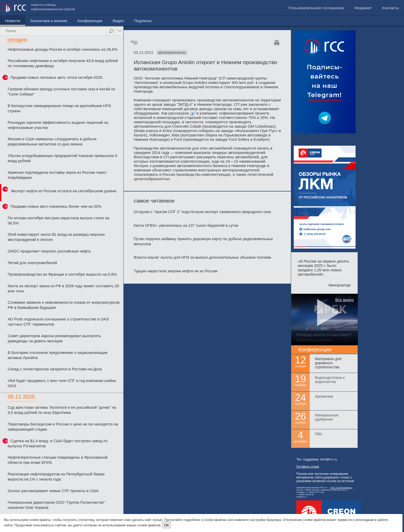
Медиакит (363, 8)
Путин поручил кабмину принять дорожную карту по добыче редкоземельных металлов (203, 241)
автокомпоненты (172, 53)
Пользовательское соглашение (316, 8)
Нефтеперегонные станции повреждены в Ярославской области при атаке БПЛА (58, 460)
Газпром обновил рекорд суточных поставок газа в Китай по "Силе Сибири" (61, 91)
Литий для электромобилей (32, 263)
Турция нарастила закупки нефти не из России (176, 271)
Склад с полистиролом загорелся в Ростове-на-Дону (55, 369)
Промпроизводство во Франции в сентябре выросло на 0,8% (62, 274)
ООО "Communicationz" (341, 488)
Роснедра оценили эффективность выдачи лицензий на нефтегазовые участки (58, 125)
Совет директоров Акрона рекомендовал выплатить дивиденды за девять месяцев (54, 338)
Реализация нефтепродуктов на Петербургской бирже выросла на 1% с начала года (56, 477)
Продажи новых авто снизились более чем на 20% (56, 206)
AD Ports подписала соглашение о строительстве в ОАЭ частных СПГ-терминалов (58, 322)
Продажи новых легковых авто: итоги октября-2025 (56, 77)
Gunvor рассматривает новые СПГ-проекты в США (53, 491)
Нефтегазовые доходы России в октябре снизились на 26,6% (63, 49)
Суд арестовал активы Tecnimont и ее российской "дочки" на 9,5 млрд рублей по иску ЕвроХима (62, 410)
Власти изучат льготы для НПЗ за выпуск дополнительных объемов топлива (202, 257)
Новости (13, 21)
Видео (118, 21)
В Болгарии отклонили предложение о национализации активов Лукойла (58, 355)
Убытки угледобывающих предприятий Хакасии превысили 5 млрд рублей (62, 158)
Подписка (143, 21)
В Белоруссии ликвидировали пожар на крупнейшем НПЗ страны (59, 108)
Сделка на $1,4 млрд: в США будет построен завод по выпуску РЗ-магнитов (58, 443)
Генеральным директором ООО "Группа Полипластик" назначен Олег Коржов (56, 505)
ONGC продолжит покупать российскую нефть (49, 251)
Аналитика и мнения (49, 21)
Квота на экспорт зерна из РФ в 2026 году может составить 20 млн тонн (63, 288)
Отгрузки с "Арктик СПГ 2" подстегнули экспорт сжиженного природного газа (202, 212)
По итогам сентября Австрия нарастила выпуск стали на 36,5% (58, 220)
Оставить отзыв (308, 467)
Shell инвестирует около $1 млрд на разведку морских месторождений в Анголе (56, 237)
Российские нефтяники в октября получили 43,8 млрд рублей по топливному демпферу (63, 63)
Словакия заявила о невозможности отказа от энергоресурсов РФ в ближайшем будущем (64, 305)
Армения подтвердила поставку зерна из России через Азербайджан (57, 175)
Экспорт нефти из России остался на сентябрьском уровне (64, 191)
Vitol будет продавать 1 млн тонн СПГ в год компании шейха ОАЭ (62, 383)
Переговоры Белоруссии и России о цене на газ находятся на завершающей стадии (63, 427)
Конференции (90, 21)
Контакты (390, 8)
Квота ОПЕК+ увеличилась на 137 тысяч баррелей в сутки (186, 225)
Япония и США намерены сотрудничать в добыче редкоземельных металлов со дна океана (52, 141)
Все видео (344, 300)
